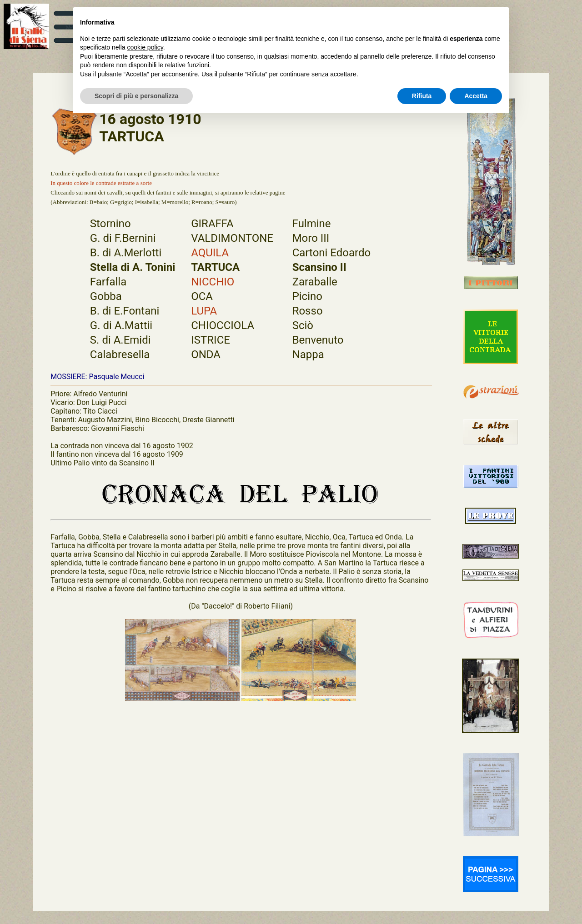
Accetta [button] (476, 96)
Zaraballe (315, 282)
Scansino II (319, 267)
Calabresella (120, 355)
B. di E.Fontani (125, 311)
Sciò (303, 325)
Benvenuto (318, 340)
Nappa (308, 355)
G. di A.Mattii (121, 325)
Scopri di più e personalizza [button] (136, 96)
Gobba (106, 296)
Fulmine (312, 224)
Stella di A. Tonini (133, 267)
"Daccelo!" (218, 606)
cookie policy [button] (145, 47)
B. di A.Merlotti (126, 253)
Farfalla (108, 282)
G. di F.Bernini (123, 238)
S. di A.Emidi (120, 340)
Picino (307, 296)
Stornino (110, 224)
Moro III (311, 238)
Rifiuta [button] (422, 96)
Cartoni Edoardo (332, 253)
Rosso (308, 311)
